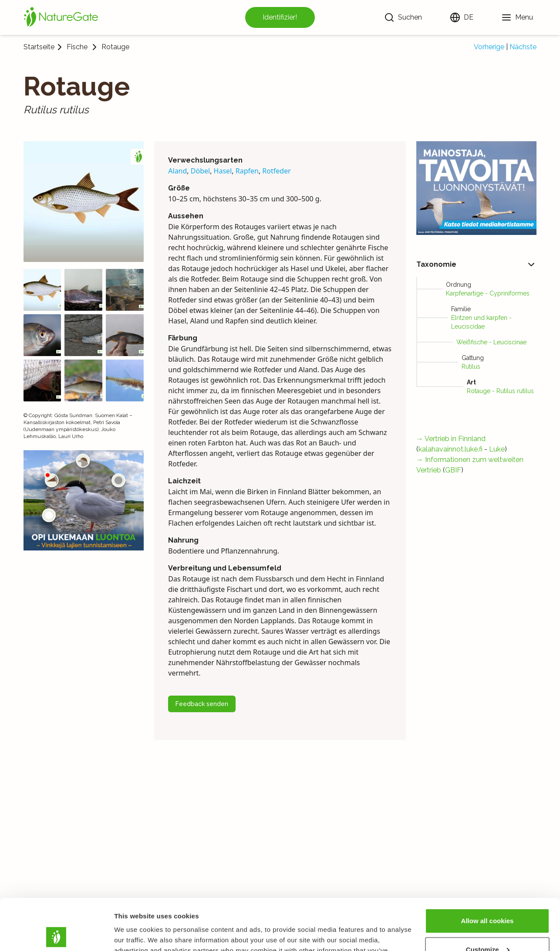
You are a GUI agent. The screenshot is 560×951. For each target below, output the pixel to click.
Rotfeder (276, 171)
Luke (497, 449)
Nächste (523, 47)
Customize (488, 898)
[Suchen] (403, 17)
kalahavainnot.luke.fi (450, 449)
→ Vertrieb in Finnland (451, 439)
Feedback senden (202, 704)
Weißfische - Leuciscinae (491, 342)
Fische (77, 47)
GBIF (453, 470)
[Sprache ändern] (462, 17)
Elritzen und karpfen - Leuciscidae (481, 322)
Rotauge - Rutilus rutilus (500, 391)
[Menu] (517, 17)
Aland (177, 171)
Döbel (200, 171)
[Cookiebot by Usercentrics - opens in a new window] (56, 934)
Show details (134, 934)
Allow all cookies (487, 870)
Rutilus (471, 367)
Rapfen (247, 171)
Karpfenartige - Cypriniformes (488, 293)
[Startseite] (61, 17)
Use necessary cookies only (487, 927)
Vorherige (489, 47)
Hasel (223, 171)
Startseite (39, 47)
